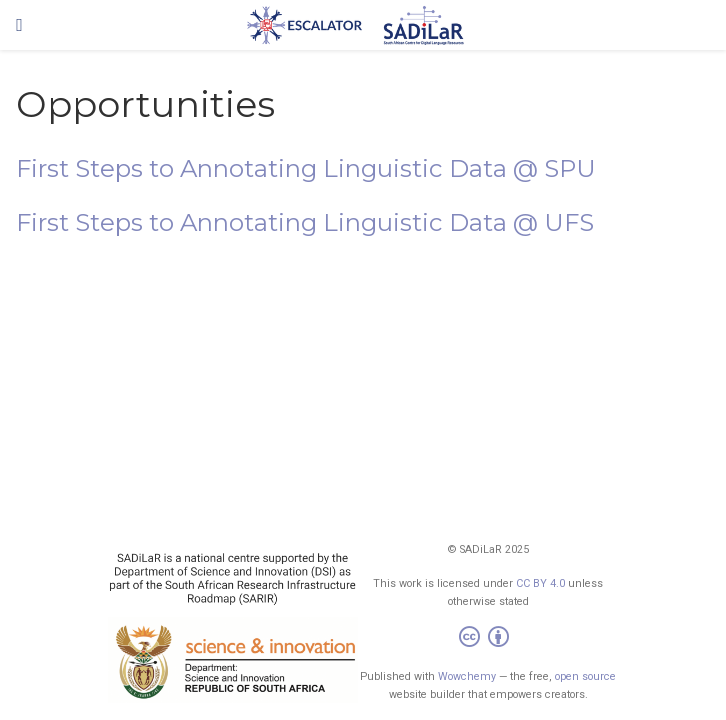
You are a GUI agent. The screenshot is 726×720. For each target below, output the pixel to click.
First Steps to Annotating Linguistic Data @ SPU (306, 168)
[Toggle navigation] (19, 25)
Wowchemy (467, 676)
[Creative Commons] (488, 639)
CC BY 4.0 (540, 583)
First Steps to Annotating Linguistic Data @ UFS (305, 222)
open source (585, 676)
